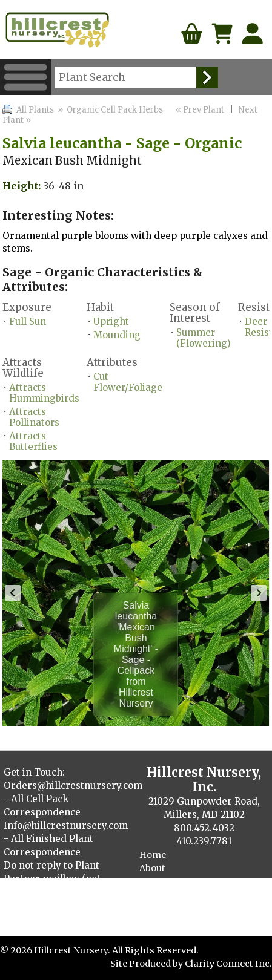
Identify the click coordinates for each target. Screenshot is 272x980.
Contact (157, 881)
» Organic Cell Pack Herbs (109, 110)
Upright (111, 322)
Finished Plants (174, 908)
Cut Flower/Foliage (128, 382)
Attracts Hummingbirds (44, 393)
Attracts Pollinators (34, 417)
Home (153, 855)
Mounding (117, 335)
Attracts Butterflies (33, 441)
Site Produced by (148, 964)
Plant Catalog (169, 895)
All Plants (35, 110)
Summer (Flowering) (204, 338)
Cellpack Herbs (172, 921)
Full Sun (28, 322)
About (152, 868)
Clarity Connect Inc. (228, 964)
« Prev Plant (199, 110)
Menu (25, 77)
